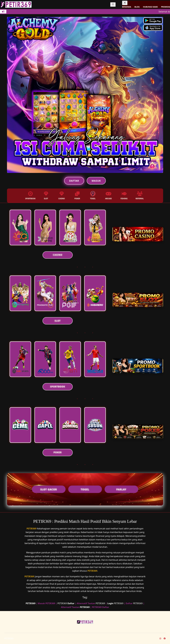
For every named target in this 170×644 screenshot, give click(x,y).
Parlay (121, 489)
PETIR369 (31, 529)
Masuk (96, 181)
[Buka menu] (113, 5)
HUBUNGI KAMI (150, 7)
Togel (85, 489)
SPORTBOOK (58, 387)
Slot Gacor (49, 489)
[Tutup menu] (125, 3)
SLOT (58, 321)
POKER (58, 452)
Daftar (74, 181)
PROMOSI (166, 7)
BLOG (137, 7)
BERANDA (127, 7)
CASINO (58, 255)
